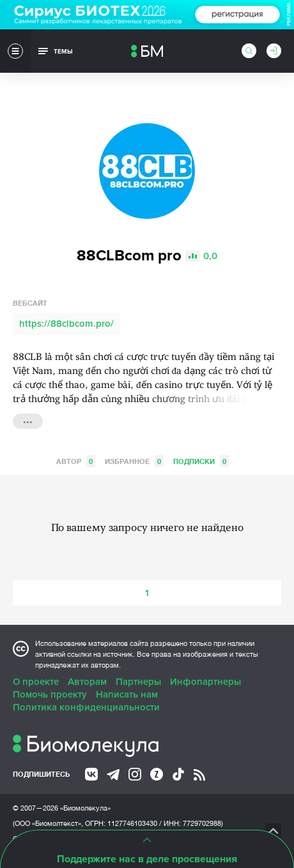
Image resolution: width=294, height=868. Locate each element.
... (28, 420)
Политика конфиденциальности (86, 707)
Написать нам (127, 694)
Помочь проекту (50, 694)
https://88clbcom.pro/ (66, 324)
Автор (76, 461)
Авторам (87, 682)
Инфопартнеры (205, 682)
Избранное (134, 461)
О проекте (36, 682)
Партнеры (138, 682)
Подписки (201, 461)
